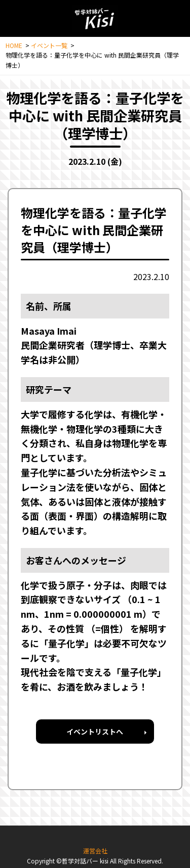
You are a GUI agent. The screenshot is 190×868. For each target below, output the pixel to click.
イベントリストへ (95, 732)
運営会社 (95, 851)
